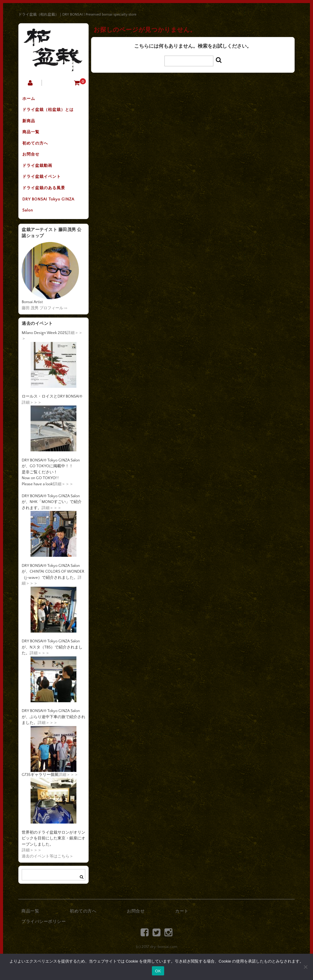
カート (182, 929)
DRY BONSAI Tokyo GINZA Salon (51, 221)
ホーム (31, 99)
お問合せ (33, 163)
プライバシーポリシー (44, 939)
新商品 (31, 125)
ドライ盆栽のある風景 (46, 202)
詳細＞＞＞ (32, 420)
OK (158, 971)
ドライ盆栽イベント (44, 189)
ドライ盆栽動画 (40, 176)
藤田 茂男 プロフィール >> (44, 326)
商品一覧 (33, 138)
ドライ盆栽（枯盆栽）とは (50, 112)
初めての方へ (38, 151)
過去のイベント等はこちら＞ (48, 874)
